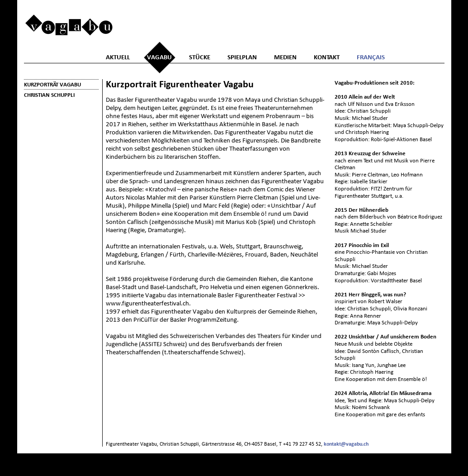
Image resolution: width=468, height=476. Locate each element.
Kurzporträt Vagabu (52, 84)
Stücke (200, 57)
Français (371, 57)
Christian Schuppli (49, 95)
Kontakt (327, 57)
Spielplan (242, 57)
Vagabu (159, 57)
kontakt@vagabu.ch (346, 444)
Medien (285, 57)
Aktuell (118, 57)
